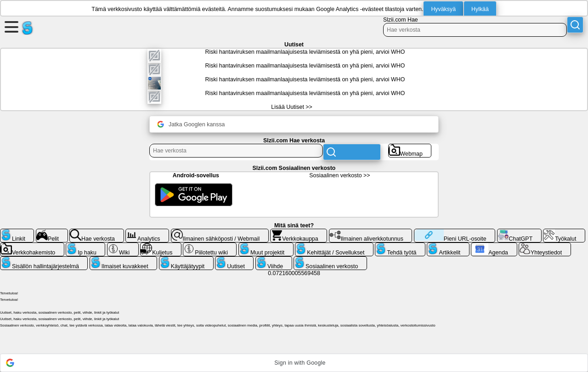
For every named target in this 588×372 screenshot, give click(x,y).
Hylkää (480, 9)
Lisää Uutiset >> (291, 107)
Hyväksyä (443, 9)
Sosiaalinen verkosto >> (339, 175)
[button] (294, 363)
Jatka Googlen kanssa (191, 124)
